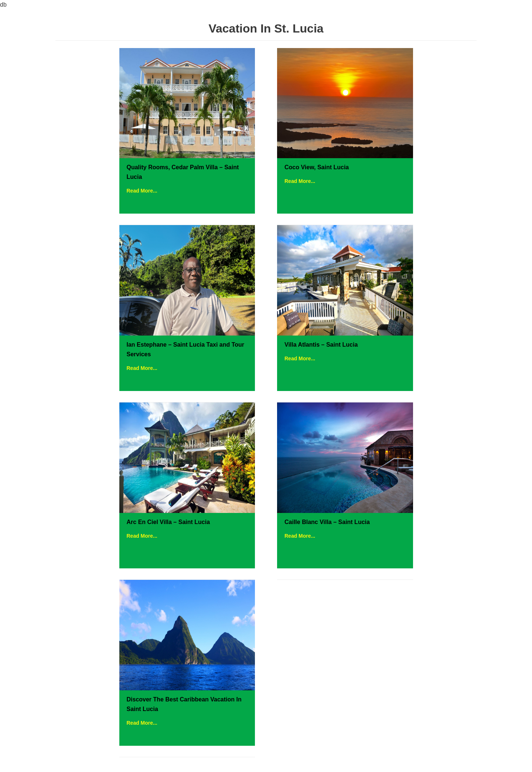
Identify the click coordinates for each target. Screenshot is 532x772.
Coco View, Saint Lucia (317, 167)
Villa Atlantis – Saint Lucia (321, 345)
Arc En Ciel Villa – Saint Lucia (168, 522)
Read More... (142, 191)
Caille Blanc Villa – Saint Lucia (327, 522)
